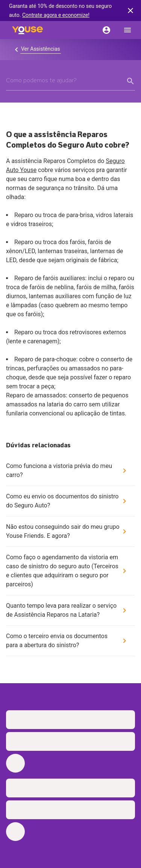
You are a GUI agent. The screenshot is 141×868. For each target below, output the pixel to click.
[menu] (127, 30)
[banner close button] (130, 11)
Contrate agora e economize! (56, 15)
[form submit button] (130, 81)
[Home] (27, 30)
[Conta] (106, 30)
